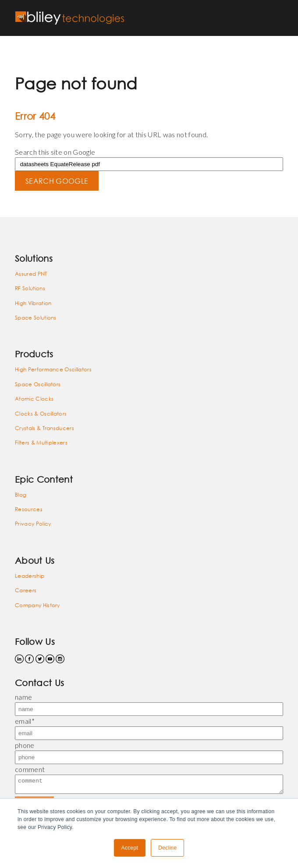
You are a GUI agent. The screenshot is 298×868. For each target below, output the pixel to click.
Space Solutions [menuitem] (36, 318)
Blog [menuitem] (21, 495)
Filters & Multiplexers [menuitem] (41, 443)
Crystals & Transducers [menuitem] (44, 428)
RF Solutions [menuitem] (30, 288)
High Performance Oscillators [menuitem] (53, 369)
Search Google (57, 181)
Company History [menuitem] (37, 605)
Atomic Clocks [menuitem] (34, 399)
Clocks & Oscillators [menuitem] (41, 414)
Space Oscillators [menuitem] (38, 384)
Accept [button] (130, 848)
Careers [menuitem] (26, 590)
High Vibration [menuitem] (33, 303)
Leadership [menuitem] (30, 576)
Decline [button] (167, 848)
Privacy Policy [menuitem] (33, 524)
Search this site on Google (55, 152)
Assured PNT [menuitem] (31, 274)
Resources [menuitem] (29, 509)
